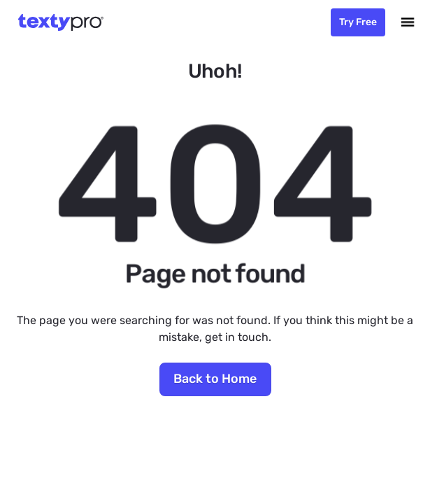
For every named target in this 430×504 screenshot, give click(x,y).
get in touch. (238, 337)
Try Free (358, 22)
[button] (408, 22)
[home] (57, 22)
